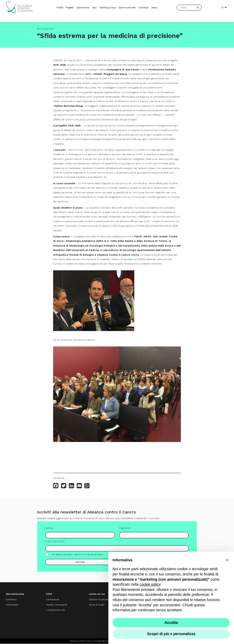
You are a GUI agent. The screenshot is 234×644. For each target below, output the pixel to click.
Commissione (53, 600)
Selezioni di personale (100, 600)
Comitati (144, 8)
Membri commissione (57, 605)
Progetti (70, 8)
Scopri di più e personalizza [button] (171, 634)
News (154, 8)
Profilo (60, 8)
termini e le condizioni (89, 556)
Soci (94, 8)
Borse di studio (97, 605)
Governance (83, 8)
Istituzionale (12, 605)
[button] (227, 560)
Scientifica (11, 600)
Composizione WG (55, 610)
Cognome (125, 530)
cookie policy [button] (150, 584)
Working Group (108, 8)
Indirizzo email (55, 543)
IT (224, 7)
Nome (49, 530)
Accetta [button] (171, 623)
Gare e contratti (127, 8)
